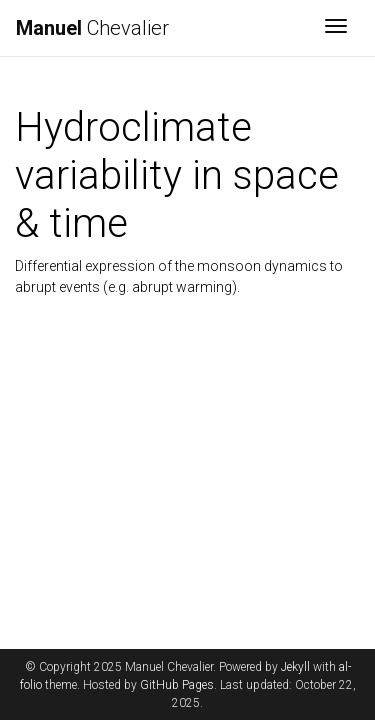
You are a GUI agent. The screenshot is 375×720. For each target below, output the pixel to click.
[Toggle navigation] (336, 28)
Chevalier (92, 28)
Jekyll (295, 667)
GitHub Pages (177, 685)
